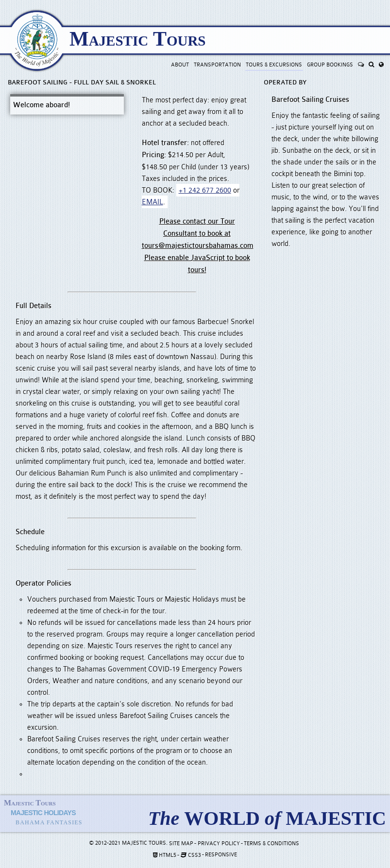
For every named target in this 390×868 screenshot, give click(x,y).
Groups (330, 65)
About (180, 65)
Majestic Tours (137, 39)
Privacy (219, 843)
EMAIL (153, 202)
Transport (217, 65)
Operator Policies (43, 583)
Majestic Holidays (43, 813)
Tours (274, 65)
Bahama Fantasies (49, 822)
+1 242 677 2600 (205, 190)
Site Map (181, 843)
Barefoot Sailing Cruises (310, 100)
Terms (271, 843)
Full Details (34, 306)
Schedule (30, 532)
